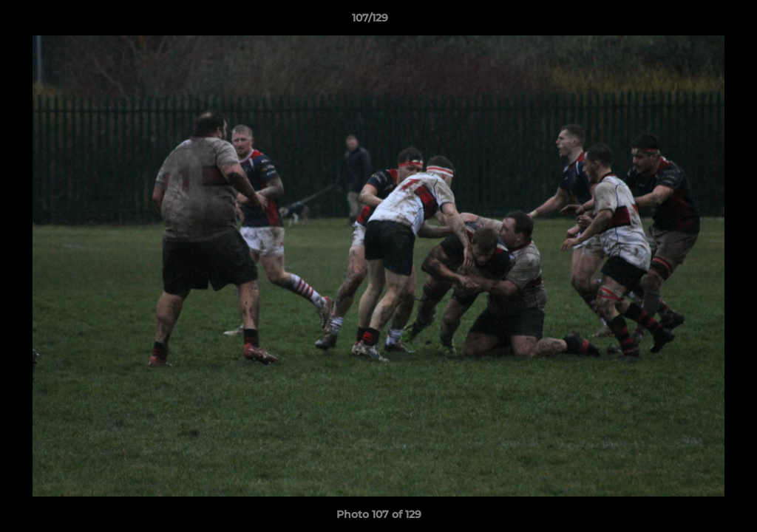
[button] (695, 21)
